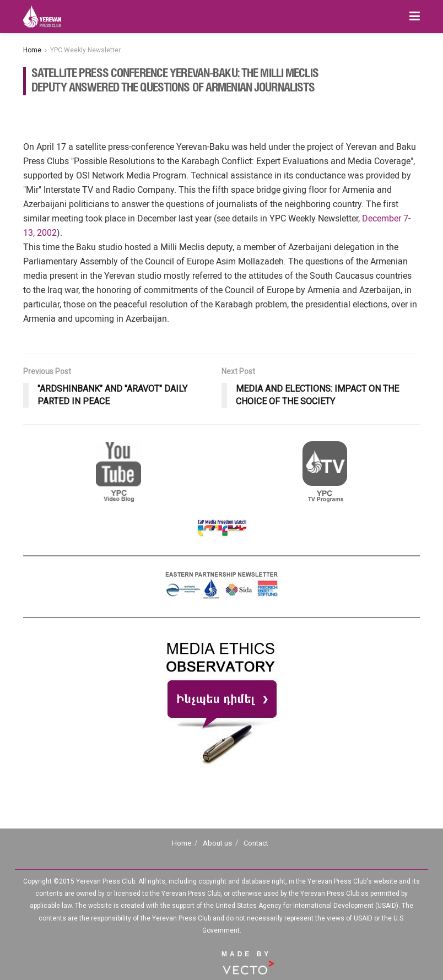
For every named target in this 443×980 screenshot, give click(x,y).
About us (217, 843)
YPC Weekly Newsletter (85, 50)
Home (32, 50)
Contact (256, 843)
